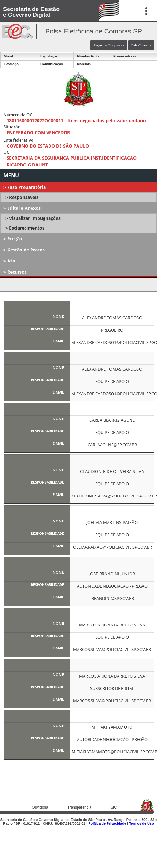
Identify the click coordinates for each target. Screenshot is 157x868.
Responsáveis (24, 197)
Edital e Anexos (24, 208)
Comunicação (52, 64)
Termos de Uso (141, 823)
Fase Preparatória (26, 187)
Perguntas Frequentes (109, 45)
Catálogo (11, 64)
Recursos (17, 272)
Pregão (15, 239)
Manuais (84, 64)
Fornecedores (125, 56)
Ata (11, 261)
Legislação (49, 56)
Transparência (79, 807)
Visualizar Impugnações (35, 218)
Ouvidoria (40, 807)
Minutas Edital (89, 56)
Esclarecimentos (27, 228)
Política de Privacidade (107, 823)
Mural (8, 56)
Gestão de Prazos (26, 250)
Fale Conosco (141, 45)
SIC (114, 807)
